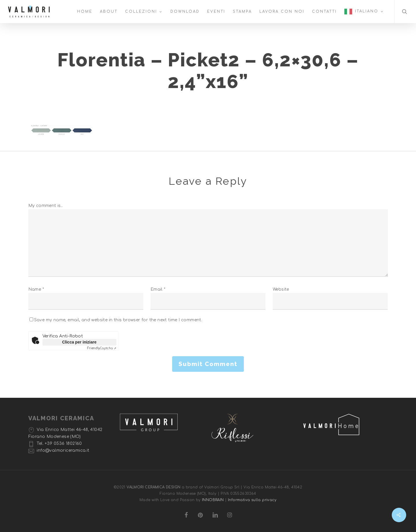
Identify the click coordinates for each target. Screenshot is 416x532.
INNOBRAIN (213, 500)
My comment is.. (46, 206)
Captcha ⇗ (102, 348)
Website (281, 289)
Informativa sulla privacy (252, 500)
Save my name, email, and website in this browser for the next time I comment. (118, 320)
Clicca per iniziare (79, 342)
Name (36, 289)
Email (158, 289)
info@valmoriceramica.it (63, 450)
